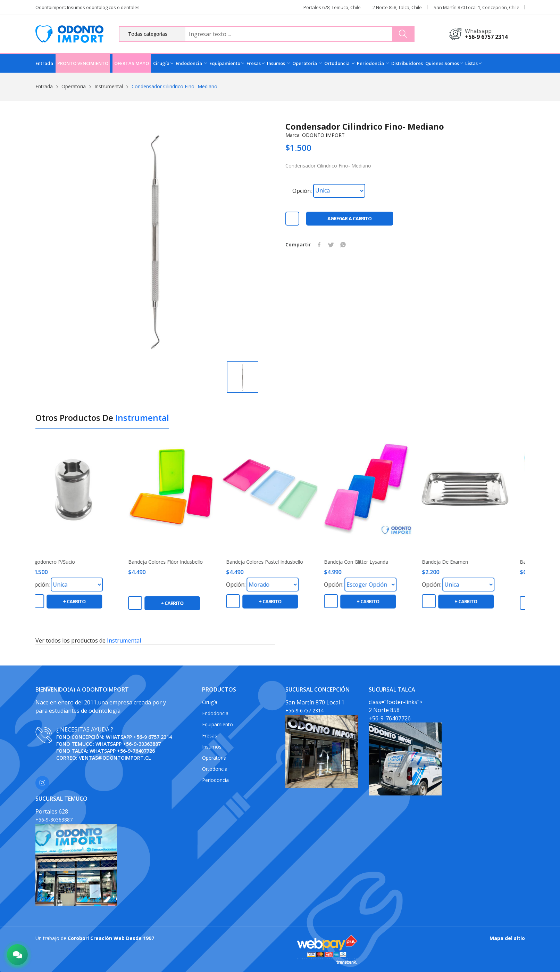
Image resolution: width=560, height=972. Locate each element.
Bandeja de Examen (456, 562)
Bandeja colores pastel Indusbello (276, 562)
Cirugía (163, 63)
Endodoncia (191, 63)
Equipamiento (227, 63)
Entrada (44, 63)
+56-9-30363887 (142, 744)
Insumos (278, 63)
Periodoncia (373, 63)
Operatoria (307, 63)
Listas (473, 63)
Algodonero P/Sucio (64, 562)
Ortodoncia (339, 63)
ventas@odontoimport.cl (115, 758)
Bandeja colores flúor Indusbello (177, 562)
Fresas (256, 63)
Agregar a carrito (349, 218)
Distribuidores (407, 63)
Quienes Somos (444, 63)
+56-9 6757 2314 (486, 37)
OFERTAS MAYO (132, 63)
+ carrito (85, 601)
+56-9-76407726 (136, 751)
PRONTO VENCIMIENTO (83, 63)
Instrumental (109, 86)
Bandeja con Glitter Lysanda (367, 562)
